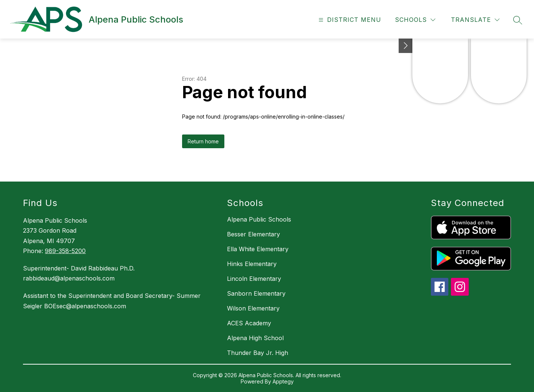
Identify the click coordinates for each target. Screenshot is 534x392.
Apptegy (283, 381)
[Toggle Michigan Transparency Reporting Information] (406, 46)
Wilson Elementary (253, 308)
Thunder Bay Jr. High (258, 353)
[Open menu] (349, 20)
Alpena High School (255, 338)
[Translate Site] (475, 20)
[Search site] (518, 20)
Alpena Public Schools (259, 219)
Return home (203, 141)
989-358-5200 (65, 251)
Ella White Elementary (258, 249)
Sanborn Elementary (256, 293)
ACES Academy (249, 323)
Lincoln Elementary (254, 279)
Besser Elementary (253, 234)
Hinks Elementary (252, 264)
